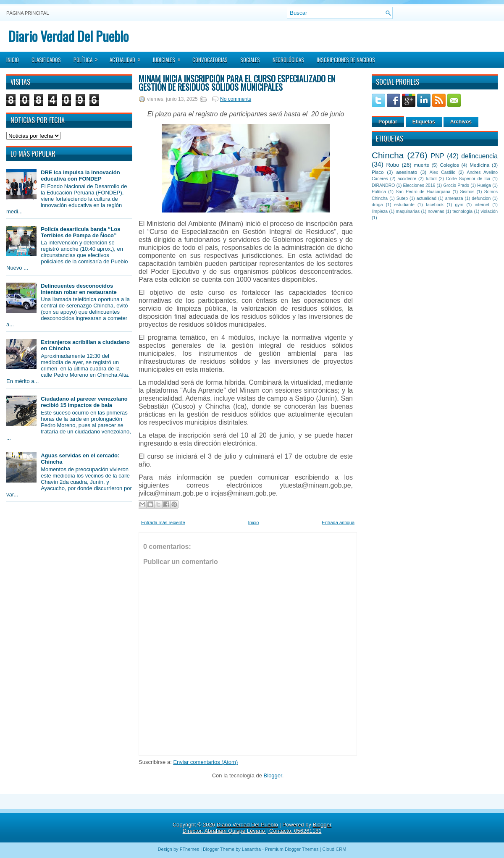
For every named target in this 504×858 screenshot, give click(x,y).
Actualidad (128, 57)
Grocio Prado (456, 185)
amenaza (454, 198)
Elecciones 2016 (419, 185)
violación (489, 211)
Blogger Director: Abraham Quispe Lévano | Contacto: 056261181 (257, 828)
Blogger (273, 775)
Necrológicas (288, 60)
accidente (407, 179)
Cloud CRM (334, 849)
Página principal (28, 13)
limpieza (380, 211)
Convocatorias (210, 60)
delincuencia (479, 156)
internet (482, 205)
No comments (236, 99)
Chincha (388, 155)
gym (459, 205)
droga (377, 205)
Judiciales (169, 57)
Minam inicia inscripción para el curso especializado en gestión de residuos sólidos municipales (237, 83)
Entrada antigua (338, 522)
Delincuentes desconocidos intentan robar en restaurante (79, 289)
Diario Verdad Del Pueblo (68, 36)
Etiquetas (424, 122)
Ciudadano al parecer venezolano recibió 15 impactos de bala (84, 402)
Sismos (467, 192)
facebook (435, 205)
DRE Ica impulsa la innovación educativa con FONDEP (80, 176)
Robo (392, 165)
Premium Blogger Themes (292, 849)
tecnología (462, 211)
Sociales (250, 60)
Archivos (461, 122)
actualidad (427, 198)
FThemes (189, 849)
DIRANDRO (383, 185)
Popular (388, 122)
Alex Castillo (443, 172)
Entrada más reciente (163, 522)
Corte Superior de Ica (468, 179)
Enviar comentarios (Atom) (205, 762)
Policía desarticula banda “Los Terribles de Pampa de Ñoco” (80, 232)
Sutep (402, 198)
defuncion (481, 198)
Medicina (479, 165)
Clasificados (46, 60)
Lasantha (251, 849)
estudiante (404, 205)
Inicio (13, 60)
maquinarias (408, 211)
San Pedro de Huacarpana (423, 192)
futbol (431, 179)
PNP (438, 156)
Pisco (378, 172)
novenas (436, 211)
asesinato (407, 172)
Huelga (484, 185)
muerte (422, 165)
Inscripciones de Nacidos (346, 60)
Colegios (449, 165)
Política (88, 57)
